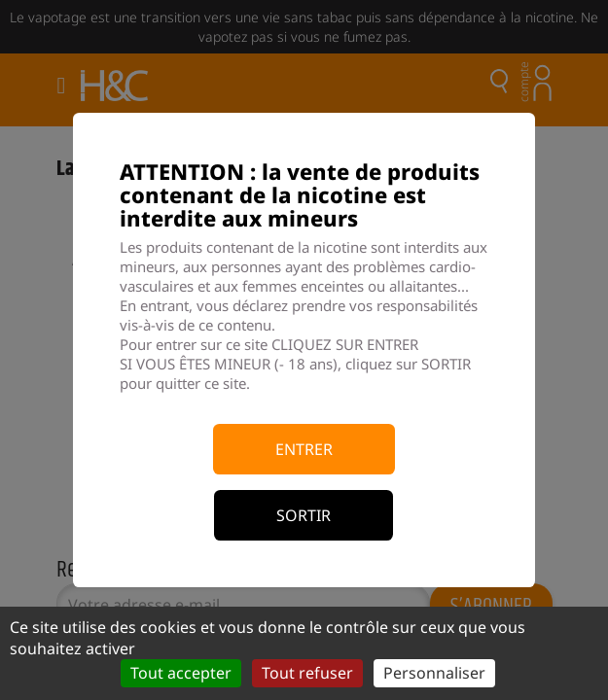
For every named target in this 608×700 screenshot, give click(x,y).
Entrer (304, 449)
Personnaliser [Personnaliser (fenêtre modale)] (434, 673)
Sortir (304, 515)
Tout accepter (181, 673)
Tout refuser (307, 673)
